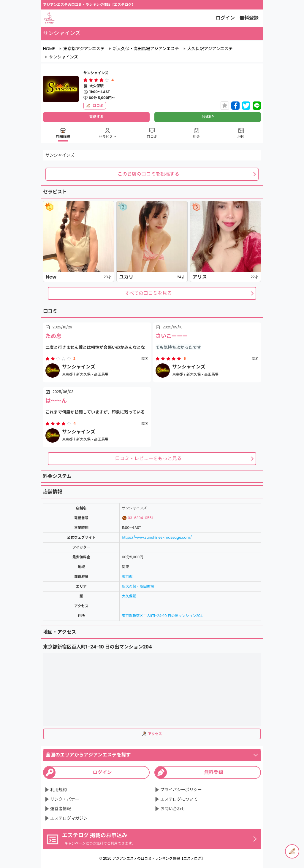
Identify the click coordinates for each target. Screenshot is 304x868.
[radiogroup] (96, 80)
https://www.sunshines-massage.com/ (157, 537)
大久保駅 (129, 596)
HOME (49, 49)
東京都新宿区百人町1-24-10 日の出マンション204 (162, 616)
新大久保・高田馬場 (138, 586)
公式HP (208, 117)
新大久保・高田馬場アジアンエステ (146, 49)
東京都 (127, 577)
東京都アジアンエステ (84, 49)
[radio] (86, 80)
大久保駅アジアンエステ (210, 49)
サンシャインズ (64, 57)
